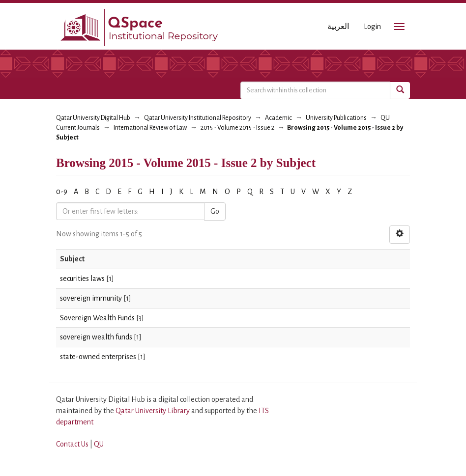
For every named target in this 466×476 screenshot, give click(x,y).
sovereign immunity (91, 298)
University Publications (336, 118)
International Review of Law (150, 128)
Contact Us (72, 444)
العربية (338, 27)
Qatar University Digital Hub (93, 118)
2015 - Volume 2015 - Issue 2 (237, 128)
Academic (278, 118)
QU (99, 444)
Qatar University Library (153, 411)
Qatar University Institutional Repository (198, 118)
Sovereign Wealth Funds (97, 318)
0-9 (62, 192)
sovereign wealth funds (96, 337)
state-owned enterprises (98, 357)
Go (215, 211)
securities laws (82, 279)
